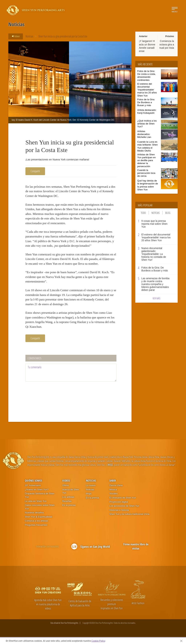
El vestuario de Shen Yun (123, 505)
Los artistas (68, 504)
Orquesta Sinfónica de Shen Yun (40, 502)
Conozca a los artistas (37, 528)
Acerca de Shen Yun (71, 498)
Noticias (29, 36)
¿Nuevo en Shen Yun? (37, 496)
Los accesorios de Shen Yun (124, 513)
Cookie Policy (98, 641)
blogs (89, 501)
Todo (143, 213)
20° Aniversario (33, 492)
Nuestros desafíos (34, 520)
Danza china (116, 492)
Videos (66, 487)
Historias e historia (119, 517)
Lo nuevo (91, 492)
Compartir (35, 171)
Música (113, 496)
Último (66, 492)
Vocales (114, 501)
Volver (15, 36)
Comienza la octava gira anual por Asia (167, 44)
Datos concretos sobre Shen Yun (40, 514)
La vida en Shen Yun (36, 508)
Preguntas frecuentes (36, 532)
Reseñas (67, 508)
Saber (113, 487)
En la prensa (69, 512)
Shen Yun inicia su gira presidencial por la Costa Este (63, 36)
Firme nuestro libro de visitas (136, 553)
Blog (168, 213)
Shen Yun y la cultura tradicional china (129, 521)
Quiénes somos (34, 487)
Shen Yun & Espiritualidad (39, 524)
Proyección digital (119, 509)
